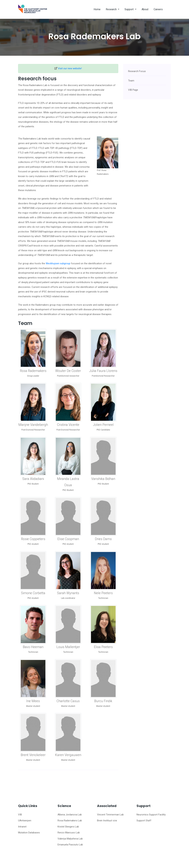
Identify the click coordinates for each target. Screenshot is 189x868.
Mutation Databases (29, 833)
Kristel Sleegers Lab (68, 827)
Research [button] (112, 9)
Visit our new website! (70, 68)
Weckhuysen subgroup (58, 263)
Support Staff (144, 821)
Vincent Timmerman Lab (110, 815)
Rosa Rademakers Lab (70, 821)
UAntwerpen (25, 821)
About (145, 9)
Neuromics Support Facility (151, 815)
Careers (158, 9)
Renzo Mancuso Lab (69, 833)
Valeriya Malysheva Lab (70, 839)
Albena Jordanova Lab (70, 815)
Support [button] (129, 9)
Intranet (22, 827)
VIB (20, 815)
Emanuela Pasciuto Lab (70, 845)
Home (97, 9)
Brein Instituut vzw (107, 821)
